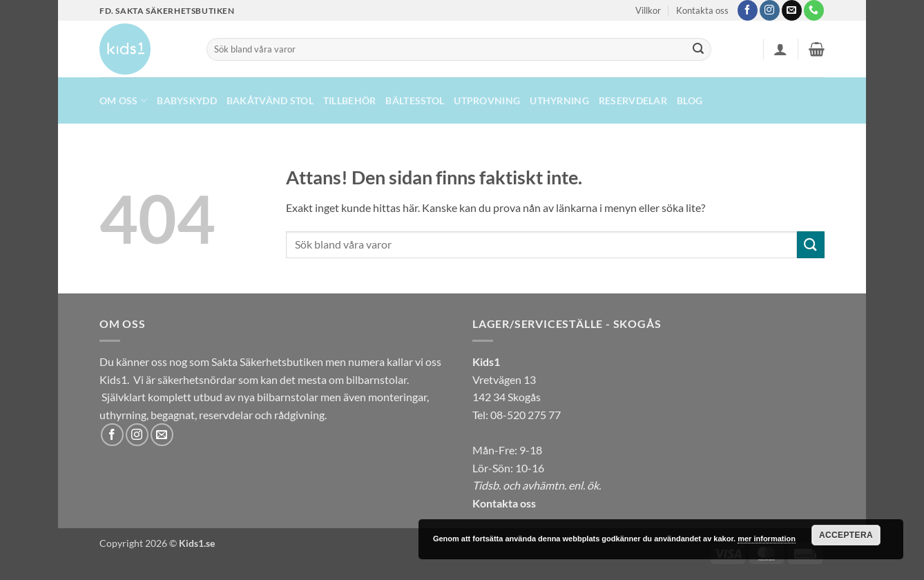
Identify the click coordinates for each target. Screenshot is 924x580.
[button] (780, 49)
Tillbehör (350, 100)
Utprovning (487, 100)
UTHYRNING (559, 100)
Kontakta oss (702, 10)
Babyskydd (187, 100)
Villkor (648, 10)
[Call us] (814, 10)
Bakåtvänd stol (270, 100)
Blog (690, 100)
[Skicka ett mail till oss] (792, 10)
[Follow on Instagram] (770, 10)
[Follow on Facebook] (748, 10)
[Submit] (698, 50)
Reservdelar (633, 100)
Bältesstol (415, 100)
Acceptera (846, 535)
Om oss (123, 100)
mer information (767, 539)
